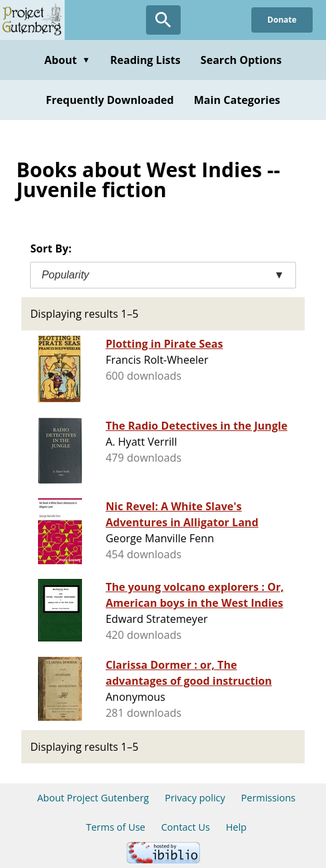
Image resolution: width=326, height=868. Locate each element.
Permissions (269, 798)
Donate (282, 20)
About (67, 60)
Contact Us (186, 827)
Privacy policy (195, 798)
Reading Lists (145, 60)
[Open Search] (163, 20)
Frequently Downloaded (110, 100)
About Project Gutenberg (93, 798)
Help (236, 827)
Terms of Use (116, 827)
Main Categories (237, 100)
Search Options (241, 60)
